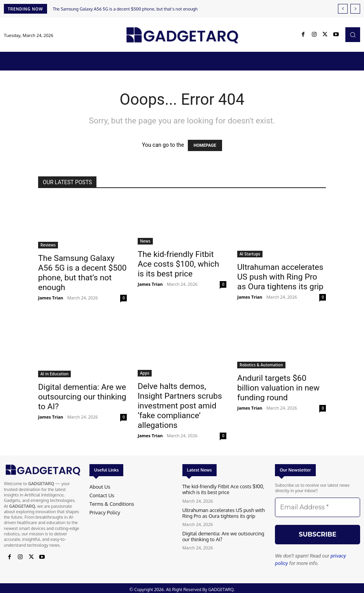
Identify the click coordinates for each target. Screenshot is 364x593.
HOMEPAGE (205, 145)
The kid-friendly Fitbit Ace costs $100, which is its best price (178, 264)
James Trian (51, 298)
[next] (355, 9)
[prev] (343, 9)
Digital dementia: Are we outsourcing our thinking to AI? (82, 397)
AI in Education (54, 374)
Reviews (48, 245)
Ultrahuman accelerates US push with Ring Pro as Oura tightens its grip (280, 277)
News (145, 241)
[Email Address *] (318, 507)
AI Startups (250, 254)
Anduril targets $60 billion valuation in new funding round (278, 388)
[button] (353, 35)
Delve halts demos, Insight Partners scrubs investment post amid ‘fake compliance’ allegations (180, 406)
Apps (145, 373)
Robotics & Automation (261, 365)
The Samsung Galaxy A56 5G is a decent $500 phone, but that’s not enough (125, 9)
